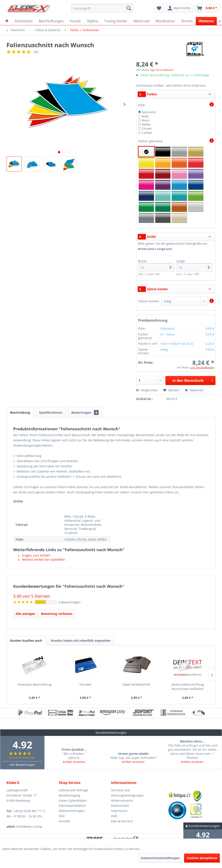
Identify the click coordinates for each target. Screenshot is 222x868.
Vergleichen (147, 390)
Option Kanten (149, 301)
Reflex (146, 124)
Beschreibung (20, 412)
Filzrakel (86, 684)
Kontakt (64, 821)
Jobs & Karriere (122, 821)
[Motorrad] (141, 21)
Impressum (119, 811)
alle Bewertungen (22, 765)
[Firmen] (187, 21)
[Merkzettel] (159, 8)
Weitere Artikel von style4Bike (41, 560)
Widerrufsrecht (122, 801)
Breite (156, 265)
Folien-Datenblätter (73, 801)
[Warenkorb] (207, 8)
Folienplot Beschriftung (34, 684)
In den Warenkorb (193, 380)
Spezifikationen (51, 412)
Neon (146, 120)
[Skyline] (93, 21)
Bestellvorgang (69, 795)
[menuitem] (102, 8)
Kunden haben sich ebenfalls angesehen (81, 640)
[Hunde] (75, 21)
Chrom (147, 129)
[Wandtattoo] (165, 21)
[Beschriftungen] (51, 21)
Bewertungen (85, 412)
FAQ (62, 816)
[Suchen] (129, 8)
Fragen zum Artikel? (34, 555)
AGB (114, 816)
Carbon (147, 133)
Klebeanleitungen (72, 811)
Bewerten (194, 390)
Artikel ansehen (74, 762)
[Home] (7, 21)
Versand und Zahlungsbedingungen (127, 793)
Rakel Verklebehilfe (137, 684)
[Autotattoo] (24, 21)
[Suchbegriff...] (102, 8)
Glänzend (149, 112)
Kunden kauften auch (26, 640)
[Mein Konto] (179, 8)
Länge (195, 265)
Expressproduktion (72, 806)
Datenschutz (120, 806)
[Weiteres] (206, 21)
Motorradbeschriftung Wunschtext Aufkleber (188, 687)
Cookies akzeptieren (202, 858)
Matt (145, 116)
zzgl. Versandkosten (162, 70)
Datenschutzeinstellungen (160, 858)
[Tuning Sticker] (116, 21)
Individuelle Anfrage (73, 790)
